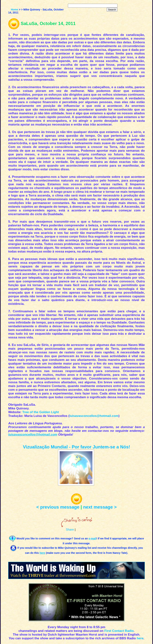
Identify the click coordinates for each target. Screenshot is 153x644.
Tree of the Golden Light (41, 412)
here (140, 638)
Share (70, 530)
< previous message (58, 507)
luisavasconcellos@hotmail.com (94, 416)
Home (14, 10)
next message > (100, 507)
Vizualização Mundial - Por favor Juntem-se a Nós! (76, 447)
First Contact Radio (119, 631)
